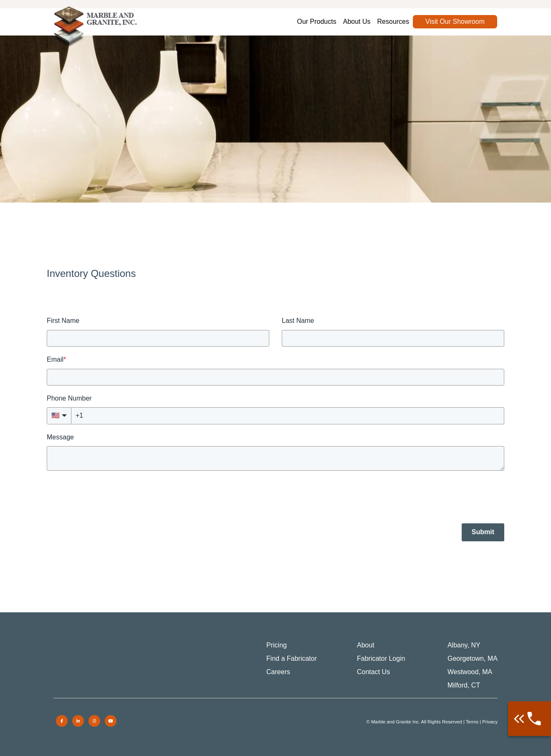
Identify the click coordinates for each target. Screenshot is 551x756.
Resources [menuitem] (393, 22)
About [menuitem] (366, 645)
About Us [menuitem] (357, 22)
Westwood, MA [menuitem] (470, 672)
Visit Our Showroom (455, 22)
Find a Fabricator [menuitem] (292, 658)
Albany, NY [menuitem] (464, 645)
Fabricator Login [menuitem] (381, 658)
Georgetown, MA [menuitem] (473, 658)
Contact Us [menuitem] (373, 672)
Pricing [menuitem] (277, 645)
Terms (472, 722)
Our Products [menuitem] (316, 22)
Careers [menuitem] (278, 672)
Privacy (490, 722)
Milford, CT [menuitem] (464, 685)
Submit (483, 532)
